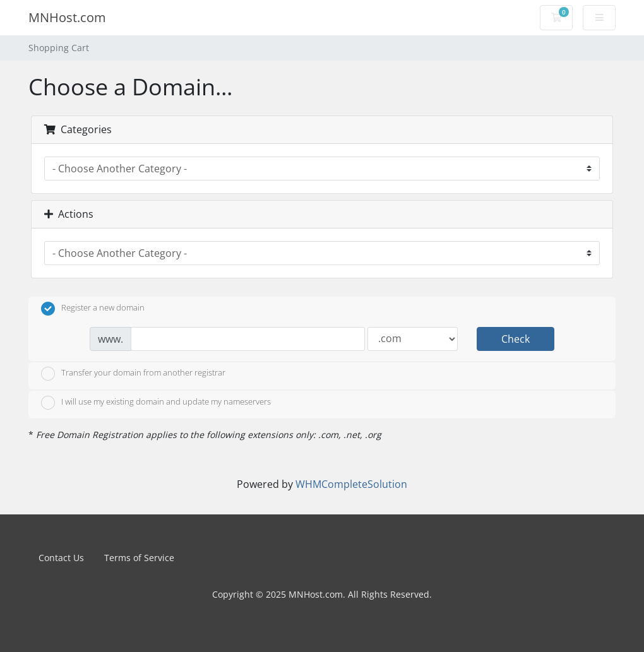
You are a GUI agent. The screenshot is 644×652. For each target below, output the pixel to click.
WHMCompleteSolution (351, 484)
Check (516, 339)
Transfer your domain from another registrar (133, 374)
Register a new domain (93, 309)
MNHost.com (67, 17)
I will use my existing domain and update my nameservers (156, 403)
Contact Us (61, 558)
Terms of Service (139, 558)
